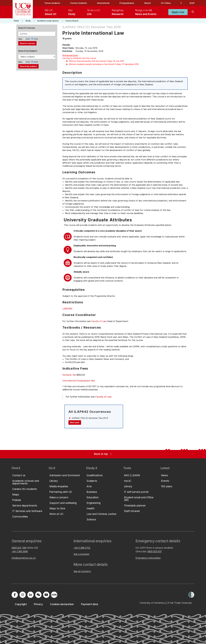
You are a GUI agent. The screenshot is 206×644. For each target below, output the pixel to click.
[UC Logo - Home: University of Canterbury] (23, 9)
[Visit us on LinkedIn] (30, 595)
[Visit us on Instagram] (23, 595)
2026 (36, 39)
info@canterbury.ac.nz (24, 558)
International (103, 3)
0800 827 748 (19, 548)
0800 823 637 (154, 551)
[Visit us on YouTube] (46, 595)
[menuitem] (51, 12)
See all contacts (82, 571)
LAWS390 (67, 309)
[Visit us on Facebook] (15, 595)
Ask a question (81, 554)
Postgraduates (127, 3)
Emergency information (148, 558)
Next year (75, 422)
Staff (192, 3)
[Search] (193, 12)
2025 (28, 39)
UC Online (166, 3)
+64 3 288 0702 (82, 548)
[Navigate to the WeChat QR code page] (38, 595)
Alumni (147, 3)
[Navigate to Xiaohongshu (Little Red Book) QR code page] (54, 595)
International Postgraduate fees (79, 381)
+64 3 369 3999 (20, 551)
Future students (52, 3)
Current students (79, 3)
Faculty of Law (99, 321)
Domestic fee (69, 375)
